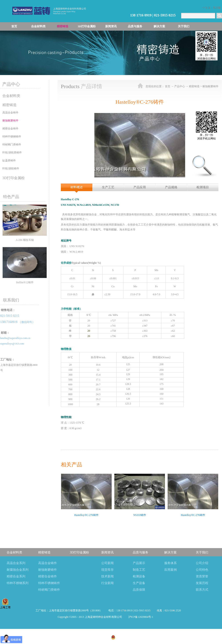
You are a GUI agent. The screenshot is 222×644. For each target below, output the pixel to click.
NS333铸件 (140, 515)
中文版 (206, 8)
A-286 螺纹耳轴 (25, 240)
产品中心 (180, 86)
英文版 (217, 8)
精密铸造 (194, 86)
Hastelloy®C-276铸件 (86, 515)
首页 (14, 26)
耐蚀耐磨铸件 (210, 86)
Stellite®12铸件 (25, 282)
